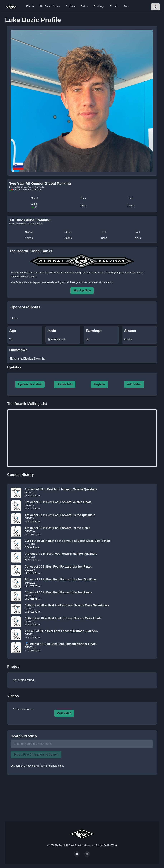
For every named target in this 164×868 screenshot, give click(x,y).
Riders (85, 6)
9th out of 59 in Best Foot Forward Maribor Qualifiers (61, 579)
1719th (29, 238)
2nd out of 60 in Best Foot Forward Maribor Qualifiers (61, 631)
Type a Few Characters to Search (36, 755)
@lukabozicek (57, 339)
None (83, 206)
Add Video (134, 384)
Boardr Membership (26, 282)
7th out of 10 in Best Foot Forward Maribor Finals (58, 567)
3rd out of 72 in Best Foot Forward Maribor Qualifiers (61, 554)
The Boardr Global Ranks (31, 251)
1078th (68, 238)
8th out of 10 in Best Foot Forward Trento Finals (58, 528)
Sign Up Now (82, 290)
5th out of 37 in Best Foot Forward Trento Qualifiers (60, 515)
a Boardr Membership (70, 272)
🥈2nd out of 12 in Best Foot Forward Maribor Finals (61, 644)
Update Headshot (30, 384)
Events (30, 6)
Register (70, 6)
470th (34, 206)
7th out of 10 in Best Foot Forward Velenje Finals (58, 502)
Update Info (65, 384)
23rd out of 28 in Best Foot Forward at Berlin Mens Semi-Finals (68, 541)
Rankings (99, 6)
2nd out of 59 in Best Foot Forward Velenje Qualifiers (61, 489)
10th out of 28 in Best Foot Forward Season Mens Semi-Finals (67, 605)
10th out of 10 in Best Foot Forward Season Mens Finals (63, 618)
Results (114, 6)
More (127, 6)
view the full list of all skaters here (44, 766)
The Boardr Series (50, 6)
